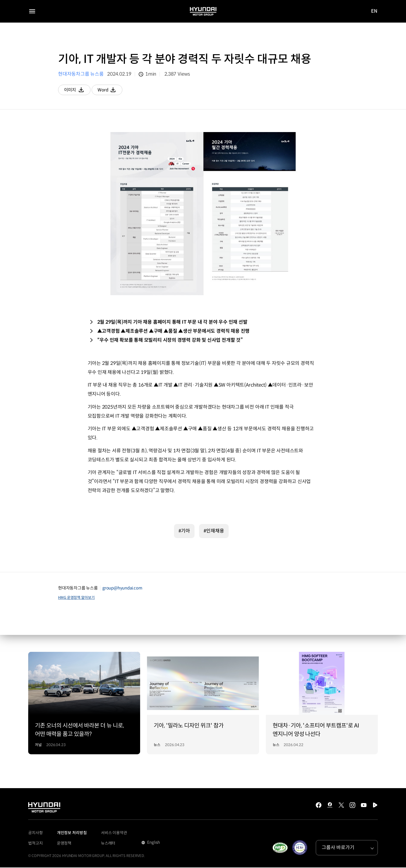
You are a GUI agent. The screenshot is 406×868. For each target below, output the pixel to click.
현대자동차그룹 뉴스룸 (81, 74)
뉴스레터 (108, 844)
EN (374, 12)
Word (114, 91)
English (153, 843)
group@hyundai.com (122, 588)
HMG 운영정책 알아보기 (76, 598)
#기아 (184, 531)
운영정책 (64, 844)
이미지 (78, 91)
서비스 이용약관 (114, 833)
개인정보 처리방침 (72, 833)
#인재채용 (214, 531)
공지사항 (36, 833)
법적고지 (36, 844)
